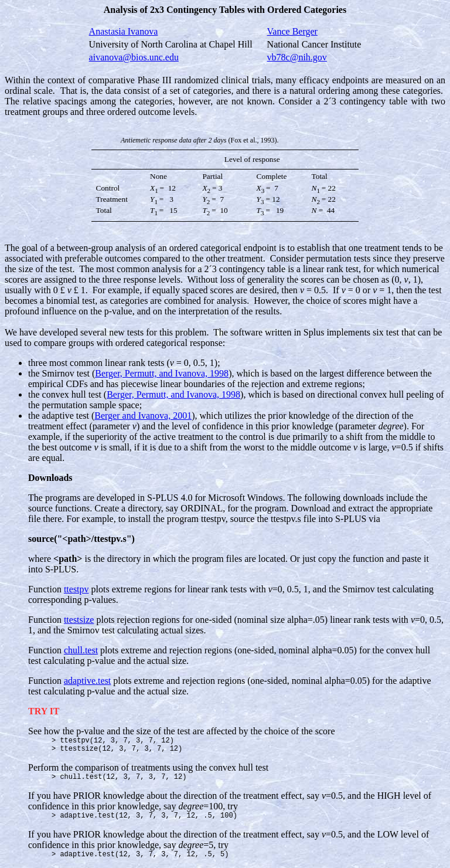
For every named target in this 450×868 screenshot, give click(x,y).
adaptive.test (87, 681)
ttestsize (79, 620)
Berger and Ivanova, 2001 (143, 416)
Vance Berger (292, 31)
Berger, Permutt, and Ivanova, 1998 (162, 373)
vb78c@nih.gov (297, 57)
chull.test (81, 650)
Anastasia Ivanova (124, 31)
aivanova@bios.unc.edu (134, 57)
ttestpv (76, 589)
